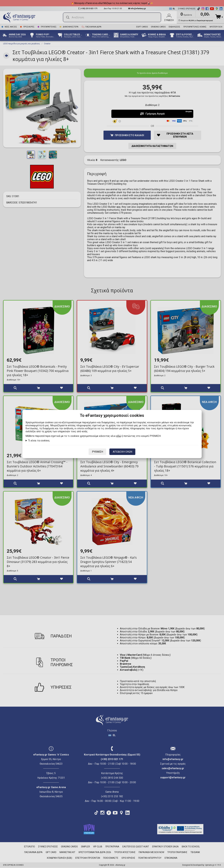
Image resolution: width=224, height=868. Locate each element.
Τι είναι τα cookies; (39, 441)
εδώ (119, 436)
